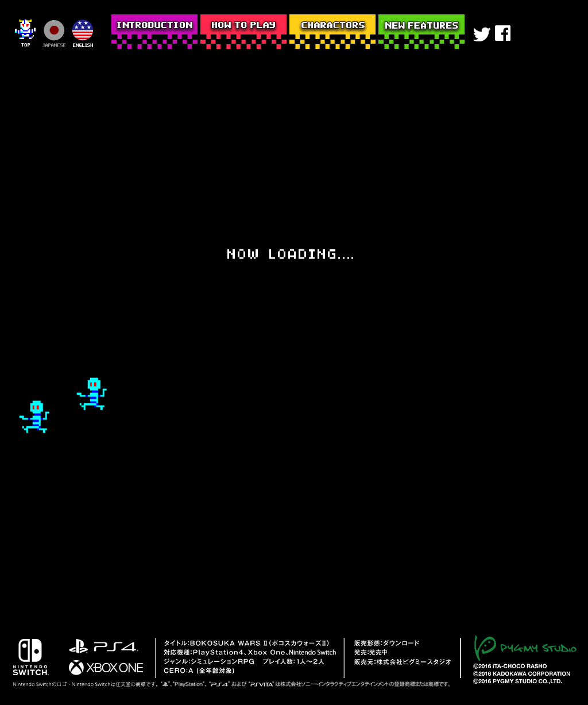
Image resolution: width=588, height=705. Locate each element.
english (82, 34)
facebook (505, 35)
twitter (482, 35)
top (26, 34)
